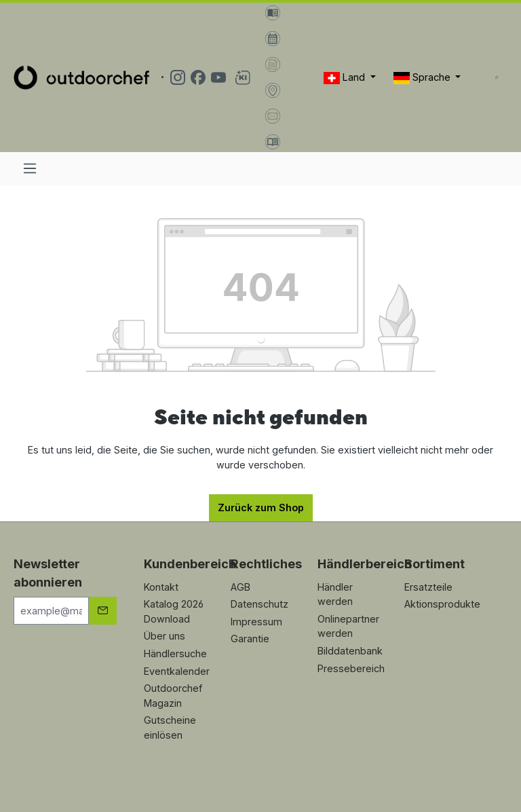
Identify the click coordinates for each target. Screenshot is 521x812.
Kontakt (161, 587)
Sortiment (435, 564)
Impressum (256, 622)
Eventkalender (177, 671)
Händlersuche (175, 653)
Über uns (165, 636)
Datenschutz (259, 604)
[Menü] (30, 168)
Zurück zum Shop (261, 507)
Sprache (423, 78)
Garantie (250, 639)
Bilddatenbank (350, 651)
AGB (240, 587)
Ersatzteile (428, 587)
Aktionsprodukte (442, 604)
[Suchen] (497, 77)
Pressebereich (351, 668)
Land (346, 78)
